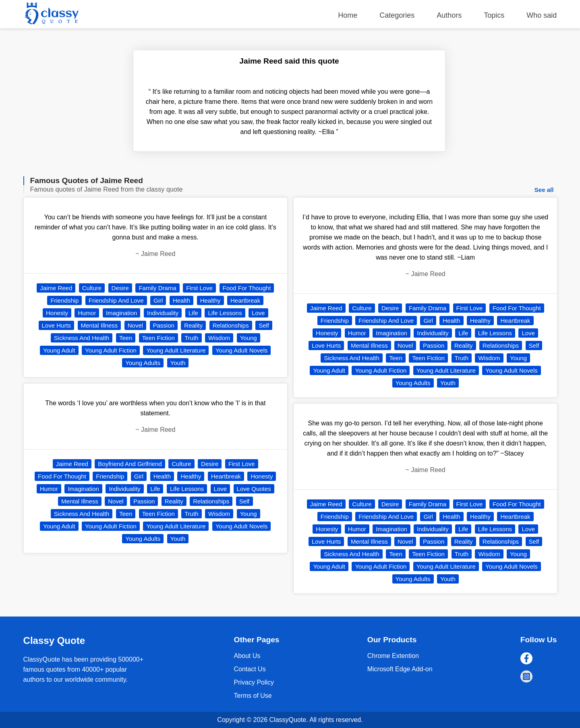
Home (348, 15)
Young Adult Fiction (111, 350)
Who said (542, 15)
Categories (397, 15)
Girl (158, 300)
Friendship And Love (116, 300)
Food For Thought (247, 288)
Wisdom (219, 338)
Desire (120, 288)
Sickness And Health (82, 338)
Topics (494, 15)
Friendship (64, 300)
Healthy (210, 300)
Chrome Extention (393, 656)
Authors (449, 15)
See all (544, 190)
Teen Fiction (158, 338)
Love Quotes (254, 489)
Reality (193, 325)
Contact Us (250, 669)
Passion (164, 325)
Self (264, 325)
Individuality (163, 313)
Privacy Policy (254, 682)
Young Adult (59, 350)
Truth (191, 338)
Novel (135, 325)
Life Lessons (225, 313)
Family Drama (157, 288)
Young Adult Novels (242, 350)
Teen (126, 338)
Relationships (231, 325)
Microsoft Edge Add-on (400, 669)
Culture (92, 288)
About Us (247, 656)
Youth (178, 363)
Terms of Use (253, 696)
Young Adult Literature (176, 350)
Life (193, 313)
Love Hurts (57, 325)
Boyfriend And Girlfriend (130, 464)
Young (249, 338)
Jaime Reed (56, 288)
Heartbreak (245, 300)
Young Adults (143, 363)
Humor (87, 313)
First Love (199, 288)
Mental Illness (99, 325)
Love (258, 313)
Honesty (57, 313)
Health (181, 300)
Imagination (122, 313)
